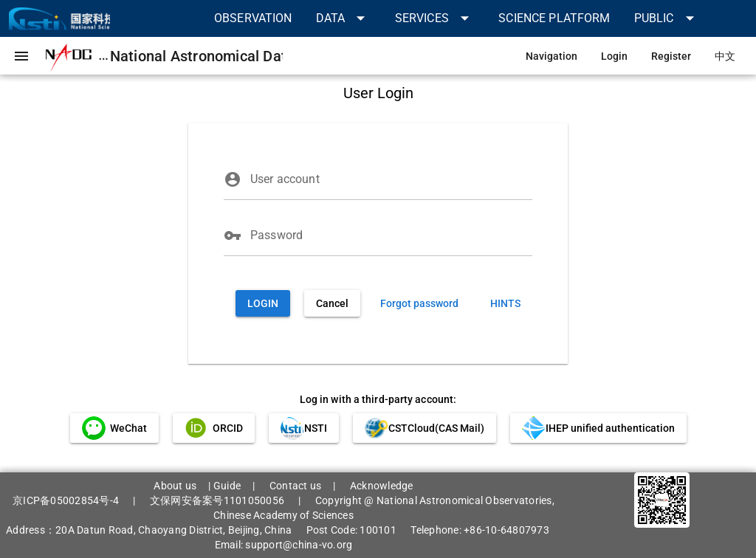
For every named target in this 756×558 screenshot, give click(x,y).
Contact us (296, 486)
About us (175, 486)
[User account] (391, 179)
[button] (344, 18)
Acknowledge (382, 486)
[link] (253, 18)
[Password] (391, 235)
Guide (227, 486)
